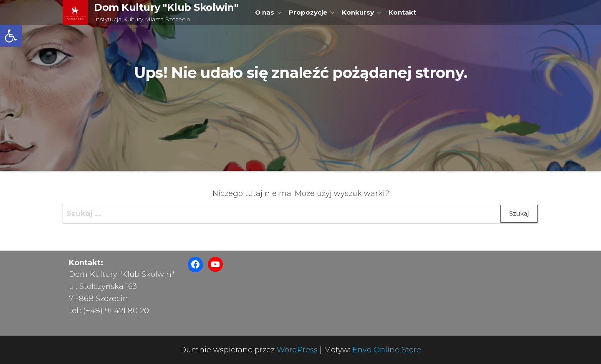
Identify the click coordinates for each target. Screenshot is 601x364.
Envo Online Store (387, 350)
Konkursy (358, 12)
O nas (265, 12)
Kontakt (402, 12)
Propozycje (308, 12)
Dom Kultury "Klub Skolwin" (166, 7)
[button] (11, 36)
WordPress (297, 350)
